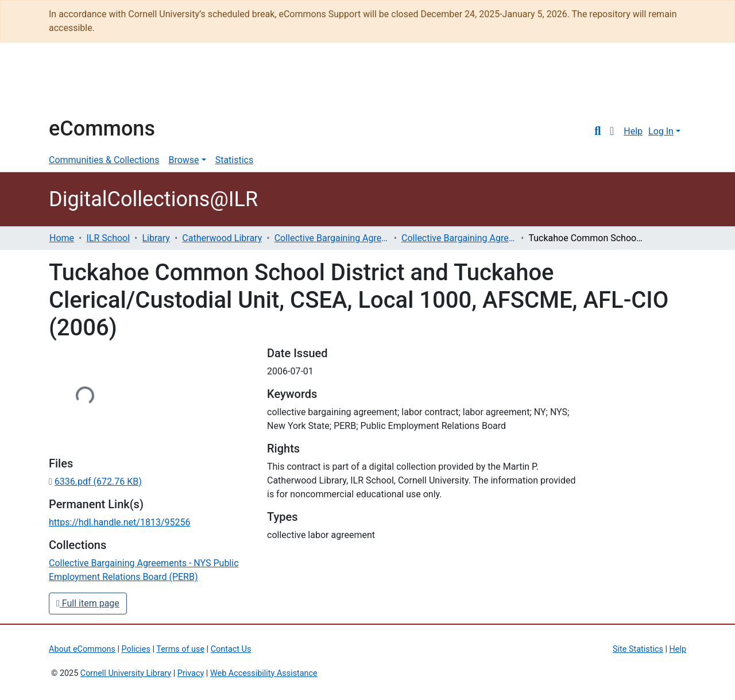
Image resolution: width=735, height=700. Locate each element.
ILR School (108, 238)
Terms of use (180, 649)
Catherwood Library (222, 238)
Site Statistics (638, 649)
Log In (661, 131)
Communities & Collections (104, 160)
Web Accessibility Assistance (264, 673)
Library (156, 238)
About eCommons (82, 649)
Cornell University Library (126, 673)
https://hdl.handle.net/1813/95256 (119, 522)
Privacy (191, 673)
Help (633, 131)
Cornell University (78, 85)
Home (62, 238)
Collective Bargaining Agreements (332, 238)
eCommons (102, 129)
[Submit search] (597, 132)
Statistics (235, 160)
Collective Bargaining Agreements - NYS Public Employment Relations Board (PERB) (459, 238)
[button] (612, 132)
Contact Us (231, 649)
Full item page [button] (88, 603)
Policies (136, 649)
